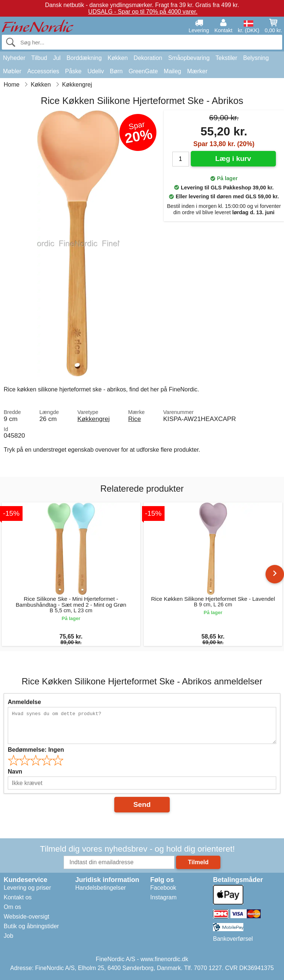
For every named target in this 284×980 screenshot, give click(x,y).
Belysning (256, 58)
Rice (135, 419)
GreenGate (143, 71)
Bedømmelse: (36, 750)
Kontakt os (18, 897)
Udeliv (96, 71)
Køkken (118, 58)
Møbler (12, 71)
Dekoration (148, 58)
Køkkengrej (93, 419)
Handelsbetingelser (100, 888)
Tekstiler (226, 58)
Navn (15, 772)
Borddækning (84, 58)
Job (9, 936)
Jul (57, 58)
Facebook (163, 888)
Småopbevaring (189, 58)
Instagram (163, 897)
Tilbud (39, 58)
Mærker (197, 71)
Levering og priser (27, 888)
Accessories (43, 71)
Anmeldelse (24, 702)
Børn (116, 71)
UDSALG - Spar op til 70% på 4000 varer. (143, 12)
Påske (73, 71)
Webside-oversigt (26, 917)
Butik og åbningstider (31, 926)
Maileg (173, 71)
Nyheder (14, 58)
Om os (12, 907)
